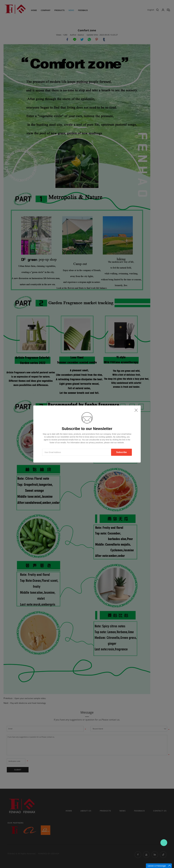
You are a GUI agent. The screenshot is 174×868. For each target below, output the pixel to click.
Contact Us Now (164, 843)
